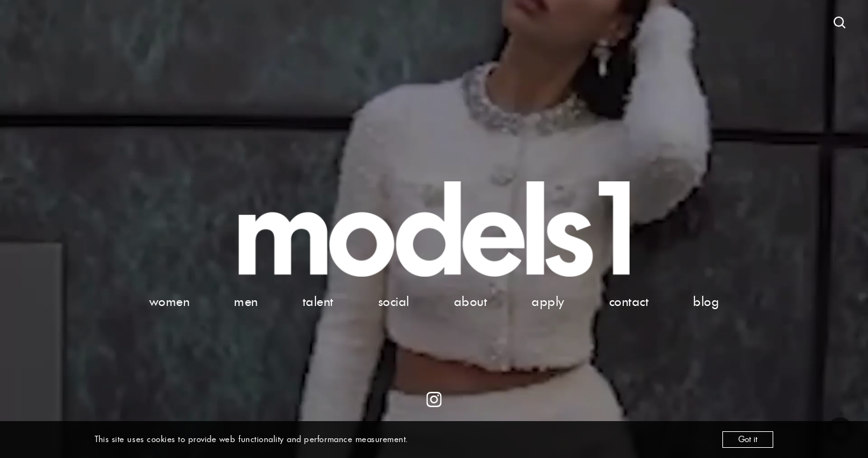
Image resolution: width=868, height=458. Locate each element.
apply (548, 302)
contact (629, 302)
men (246, 302)
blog (706, 302)
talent (318, 302)
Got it (748, 439)
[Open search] (840, 23)
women (170, 302)
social (394, 302)
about (471, 302)
